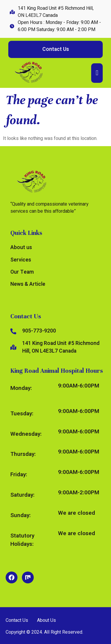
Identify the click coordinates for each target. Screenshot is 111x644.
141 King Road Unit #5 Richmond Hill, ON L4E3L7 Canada (56, 12)
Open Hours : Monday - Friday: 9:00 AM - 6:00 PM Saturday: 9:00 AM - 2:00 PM (59, 26)
